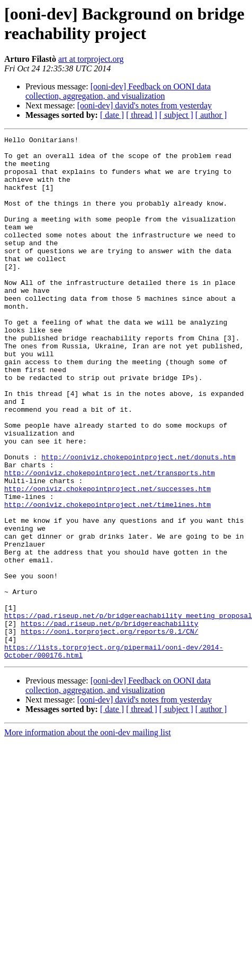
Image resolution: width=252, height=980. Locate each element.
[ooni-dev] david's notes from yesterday (145, 105)
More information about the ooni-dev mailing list (88, 837)
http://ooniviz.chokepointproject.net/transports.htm (110, 541)
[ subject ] (176, 115)
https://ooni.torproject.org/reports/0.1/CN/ (109, 731)
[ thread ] (142, 115)
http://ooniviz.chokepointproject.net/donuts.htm (138, 522)
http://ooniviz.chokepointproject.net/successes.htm (107, 560)
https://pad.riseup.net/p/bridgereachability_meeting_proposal (128, 712)
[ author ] (211, 115)
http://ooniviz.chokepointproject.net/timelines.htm (107, 579)
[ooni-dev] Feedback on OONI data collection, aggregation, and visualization (118, 91)
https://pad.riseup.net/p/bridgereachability (109, 722)
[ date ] (112, 115)
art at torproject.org (91, 59)
